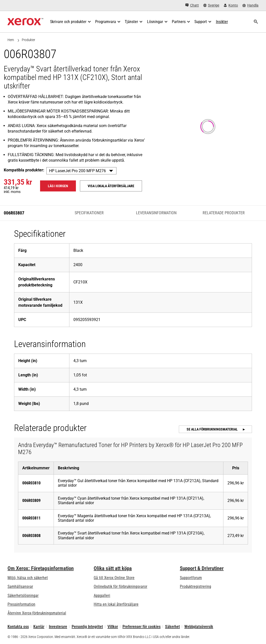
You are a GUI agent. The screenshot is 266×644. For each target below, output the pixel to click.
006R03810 (31, 483)
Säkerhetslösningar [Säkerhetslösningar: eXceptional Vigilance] (23, 596)
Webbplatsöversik (199, 627)
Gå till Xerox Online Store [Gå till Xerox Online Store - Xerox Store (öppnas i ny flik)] (114, 578)
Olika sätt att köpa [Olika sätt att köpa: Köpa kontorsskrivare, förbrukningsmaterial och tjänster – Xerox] (113, 568)
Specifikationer (89, 213)
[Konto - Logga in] (231, 5)
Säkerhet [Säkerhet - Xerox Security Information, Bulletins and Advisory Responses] (172, 627)
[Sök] (256, 22)
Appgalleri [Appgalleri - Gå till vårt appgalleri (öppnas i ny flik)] (102, 596)
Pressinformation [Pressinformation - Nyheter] (21, 604)
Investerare (58, 627)
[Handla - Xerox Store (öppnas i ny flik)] (250, 5)
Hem (11, 40)
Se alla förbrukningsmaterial (213, 429)
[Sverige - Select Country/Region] (211, 5)
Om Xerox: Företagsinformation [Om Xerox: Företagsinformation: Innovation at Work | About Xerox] (41, 568)
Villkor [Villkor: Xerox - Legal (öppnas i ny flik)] (113, 627)
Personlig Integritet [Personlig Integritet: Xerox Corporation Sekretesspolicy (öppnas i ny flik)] (87, 627)
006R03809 (31, 501)
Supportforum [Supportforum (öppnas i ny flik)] (191, 578)
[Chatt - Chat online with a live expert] (192, 5)
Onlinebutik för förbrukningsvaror (120, 586)
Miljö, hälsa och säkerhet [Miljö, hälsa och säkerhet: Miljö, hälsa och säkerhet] (28, 578)
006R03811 (31, 518)
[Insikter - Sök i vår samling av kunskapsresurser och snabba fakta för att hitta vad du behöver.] (222, 22)
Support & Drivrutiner (202, 568)
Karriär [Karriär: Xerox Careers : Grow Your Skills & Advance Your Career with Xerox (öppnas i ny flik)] (39, 627)
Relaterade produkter (224, 213)
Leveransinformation (156, 213)
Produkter (28, 40)
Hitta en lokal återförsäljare (116, 604)
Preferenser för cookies (142, 627)
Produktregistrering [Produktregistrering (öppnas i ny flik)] (195, 586)
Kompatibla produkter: (24, 170)
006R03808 (31, 536)
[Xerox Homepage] (25, 22)
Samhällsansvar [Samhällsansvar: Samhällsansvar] (20, 586)
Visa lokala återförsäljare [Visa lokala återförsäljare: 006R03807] (111, 186)
